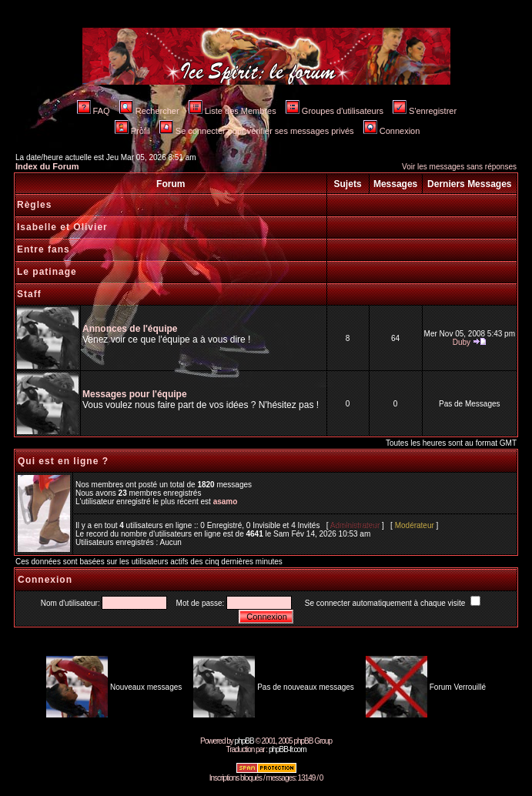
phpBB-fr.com (288, 749)
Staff (29, 294)
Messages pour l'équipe (135, 394)
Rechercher (149, 111)
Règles (34, 205)
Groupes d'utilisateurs (335, 111)
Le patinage (47, 272)
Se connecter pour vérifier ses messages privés (257, 131)
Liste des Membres (233, 111)
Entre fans (43, 249)
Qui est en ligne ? (63, 461)
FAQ (94, 111)
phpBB (244, 741)
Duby (462, 342)
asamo (226, 502)
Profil (132, 131)
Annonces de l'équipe (130, 329)
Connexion (392, 131)
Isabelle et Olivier (62, 227)
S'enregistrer (425, 111)
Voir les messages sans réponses (459, 167)
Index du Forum (47, 166)
